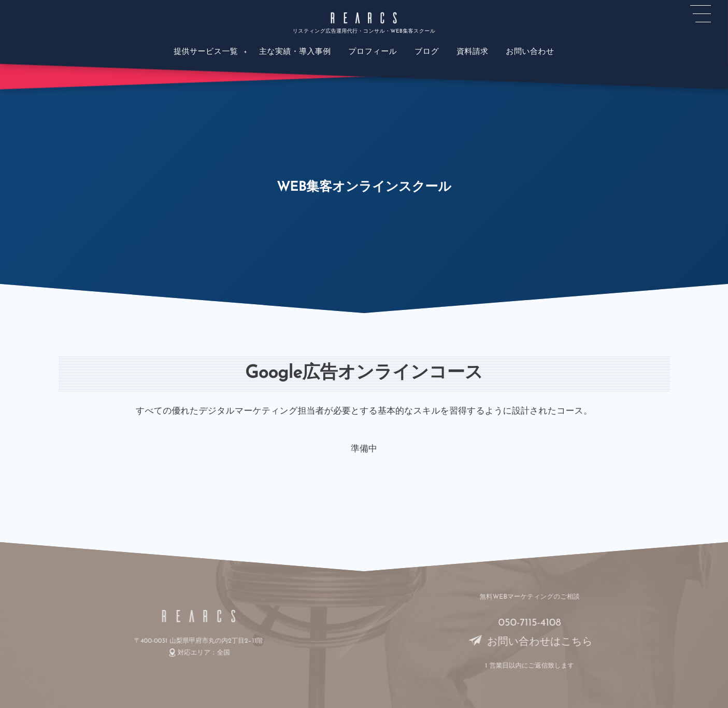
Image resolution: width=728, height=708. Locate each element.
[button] (701, 14)
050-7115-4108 (533, 623)
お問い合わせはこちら (533, 642)
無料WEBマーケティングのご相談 (533, 598)
